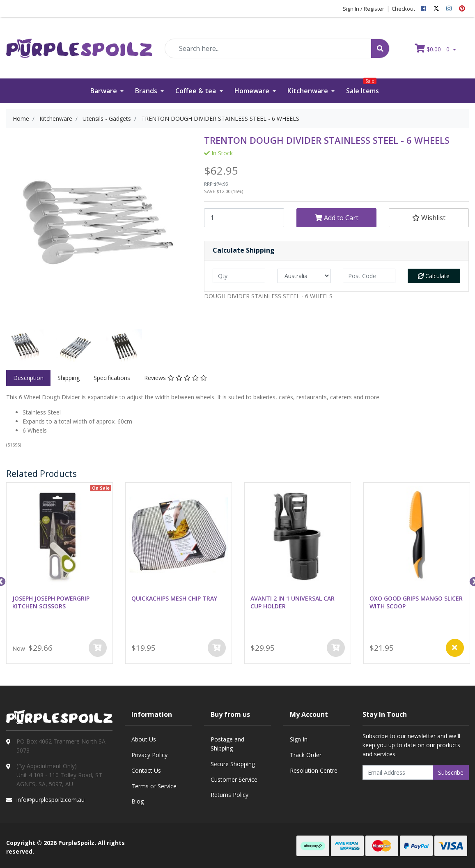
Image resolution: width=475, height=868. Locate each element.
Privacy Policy (149, 755)
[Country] (304, 276)
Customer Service (234, 779)
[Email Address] (398, 772)
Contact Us (146, 770)
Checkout (403, 9)
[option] (25, 348)
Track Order (306, 755)
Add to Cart (337, 218)
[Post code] (369, 276)
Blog (138, 801)
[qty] (239, 276)
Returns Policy (229, 795)
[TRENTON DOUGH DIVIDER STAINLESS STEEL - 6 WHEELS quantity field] (244, 218)
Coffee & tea (196, 91)
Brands (147, 91)
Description (28, 378)
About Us (144, 739)
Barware (104, 91)
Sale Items (363, 87)
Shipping (69, 378)
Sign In (299, 739)
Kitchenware (309, 91)
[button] (429, 218)
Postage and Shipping (227, 744)
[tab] (28, 378)
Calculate (434, 276)
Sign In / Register (364, 9)
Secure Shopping (233, 764)
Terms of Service (154, 786)
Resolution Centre (314, 770)
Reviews (176, 378)
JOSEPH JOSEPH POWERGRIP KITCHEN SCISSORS (51, 602)
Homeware (253, 91)
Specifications (112, 378)
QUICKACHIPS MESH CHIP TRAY (174, 598)
